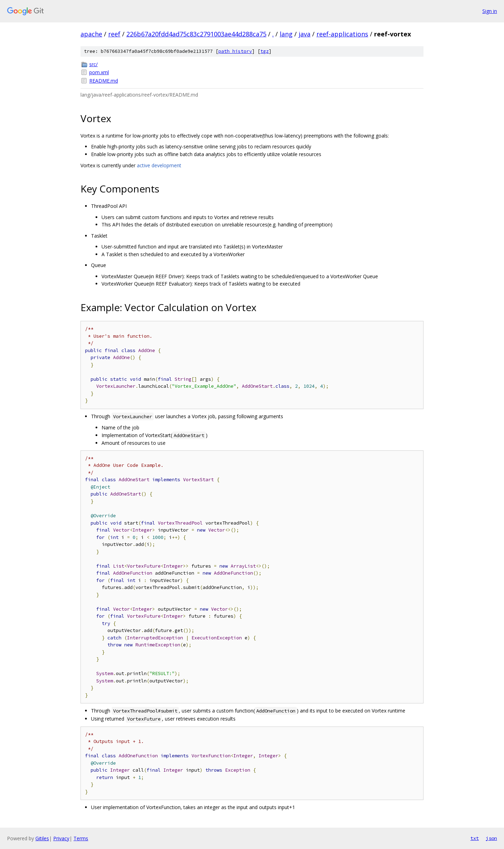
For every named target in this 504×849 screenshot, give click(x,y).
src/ (93, 64)
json (491, 838)
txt (475, 838)
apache (91, 34)
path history (235, 51)
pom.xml (99, 72)
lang (286, 34)
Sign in (490, 11)
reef (114, 34)
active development (159, 165)
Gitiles (42, 838)
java (304, 34)
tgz (265, 51)
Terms (81, 838)
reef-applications (342, 34)
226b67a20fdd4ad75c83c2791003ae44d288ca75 (196, 34)
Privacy (61, 838)
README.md (104, 81)
